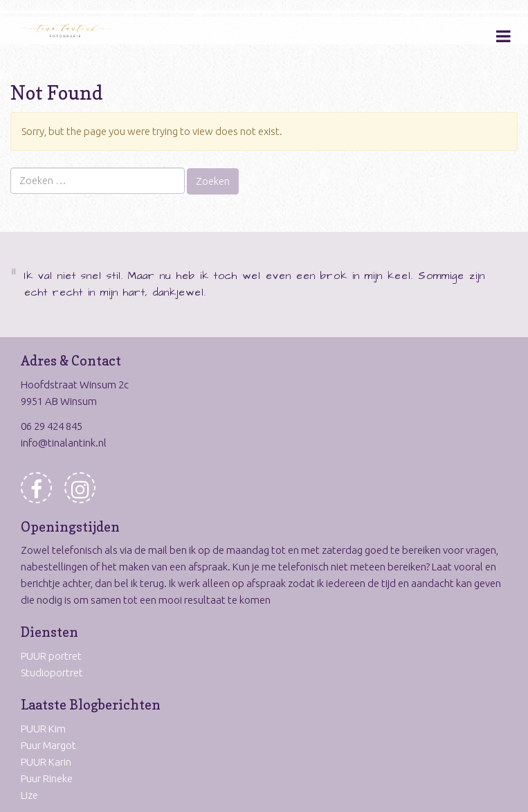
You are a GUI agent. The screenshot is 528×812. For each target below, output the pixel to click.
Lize (29, 795)
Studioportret (52, 673)
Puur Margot (48, 745)
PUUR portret (51, 656)
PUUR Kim (43, 729)
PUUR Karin (46, 762)
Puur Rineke (47, 778)
